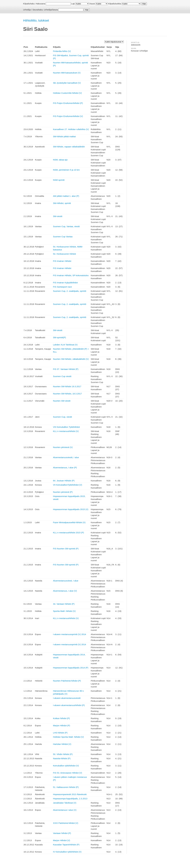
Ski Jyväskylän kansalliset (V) (67, 83)
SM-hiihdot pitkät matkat (64, 136)
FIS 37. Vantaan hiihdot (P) (66, 369)
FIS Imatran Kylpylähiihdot (65, 283)
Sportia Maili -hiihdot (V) (64, 611)
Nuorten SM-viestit (62, 401)
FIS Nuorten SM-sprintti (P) (66, 549)
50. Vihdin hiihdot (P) (63, 754)
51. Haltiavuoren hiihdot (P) (66, 787)
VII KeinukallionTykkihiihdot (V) (68, 485)
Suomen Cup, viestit (62, 417)
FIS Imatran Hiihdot (62, 261)
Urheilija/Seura (51, 10)
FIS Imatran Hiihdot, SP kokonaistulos (71, 275)
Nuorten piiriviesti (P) (63, 492)
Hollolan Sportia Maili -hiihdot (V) (68, 737)
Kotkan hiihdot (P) (61, 718)
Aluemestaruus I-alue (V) (65, 810)
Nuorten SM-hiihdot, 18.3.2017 (67, 394)
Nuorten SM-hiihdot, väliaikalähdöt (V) (71, 359)
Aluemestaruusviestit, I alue (66, 457)
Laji (73, 4)
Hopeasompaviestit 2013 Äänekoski (70, 794)
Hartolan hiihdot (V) (62, 744)
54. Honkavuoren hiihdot (64, 254)
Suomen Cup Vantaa (63, 237)
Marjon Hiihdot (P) (62, 725)
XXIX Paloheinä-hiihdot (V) (66, 823)
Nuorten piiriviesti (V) (63, 447)
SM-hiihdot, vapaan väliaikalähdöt (69, 147)
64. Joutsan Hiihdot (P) (64, 481)
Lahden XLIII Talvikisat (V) (65, 345)
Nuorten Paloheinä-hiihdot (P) (67, 681)
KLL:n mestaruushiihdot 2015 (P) (68, 533)
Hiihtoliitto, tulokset (36, 20)
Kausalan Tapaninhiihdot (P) (66, 845)
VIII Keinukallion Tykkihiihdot (66, 427)
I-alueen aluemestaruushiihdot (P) (69, 705)
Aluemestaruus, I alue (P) (65, 467)
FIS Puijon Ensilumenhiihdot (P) (68, 103)
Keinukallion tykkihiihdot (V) (66, 766)
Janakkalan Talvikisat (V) (65, 803)
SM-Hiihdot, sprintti (62, 203)
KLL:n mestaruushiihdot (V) (66, 431)
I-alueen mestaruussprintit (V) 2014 (69, 634)
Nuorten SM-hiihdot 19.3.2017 (67, 386)
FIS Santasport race (62, 287)
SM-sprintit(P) (59, 337)
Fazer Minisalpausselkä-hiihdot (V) (69, 522)
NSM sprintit (59, 180)
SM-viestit (58, 216)
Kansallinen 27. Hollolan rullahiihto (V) (71, 129)
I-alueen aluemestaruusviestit (67, 698)
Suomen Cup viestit (62, 376)
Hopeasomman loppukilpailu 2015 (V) (71, 509)
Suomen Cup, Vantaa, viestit (66, 226)
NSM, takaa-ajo (60, 160)
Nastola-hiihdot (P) (62, 758)
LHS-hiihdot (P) (60, 733)
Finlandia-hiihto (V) (62, 51)
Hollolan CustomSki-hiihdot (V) (67, 93)
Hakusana (40, 4)
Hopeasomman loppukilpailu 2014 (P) (71, 668)
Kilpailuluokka (115, 4)
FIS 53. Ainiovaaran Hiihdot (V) (68, 773)
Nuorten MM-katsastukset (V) (67, 73)
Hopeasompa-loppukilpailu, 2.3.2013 (70, 799)
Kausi (92, 4)
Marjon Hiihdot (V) (62, 840)
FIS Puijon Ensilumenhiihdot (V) (68, 116)
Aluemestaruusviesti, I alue (66, 581)
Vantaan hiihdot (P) (62, 833)
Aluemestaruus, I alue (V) (65, 591)
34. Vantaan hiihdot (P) (64, 604)
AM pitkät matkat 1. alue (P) (66, 196)
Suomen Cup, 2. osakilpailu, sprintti (70, 291)
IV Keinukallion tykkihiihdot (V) (67, 852)
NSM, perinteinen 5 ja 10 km (66, 170)
